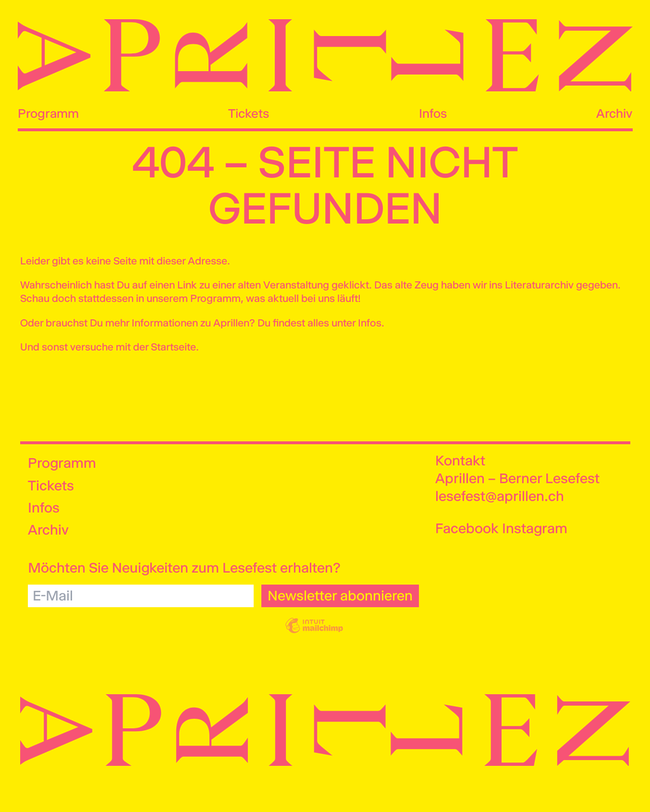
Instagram (535, 528)
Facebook (467, 528)
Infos (433, 113)
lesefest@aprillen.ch (500, 496)
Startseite (173, 347)
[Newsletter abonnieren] (340, 596)
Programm (48, 113)
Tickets (249, 113)
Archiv (614, 113)
